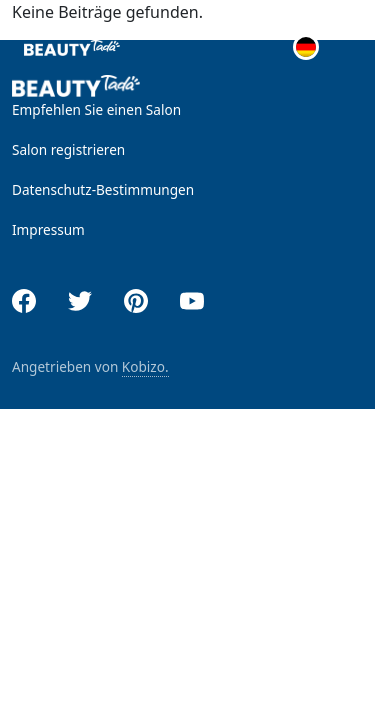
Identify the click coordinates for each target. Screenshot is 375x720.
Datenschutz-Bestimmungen (103, 189)
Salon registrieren (68, 149)
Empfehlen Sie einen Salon (96, 109)
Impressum (48, 229)
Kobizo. (145, 366)
